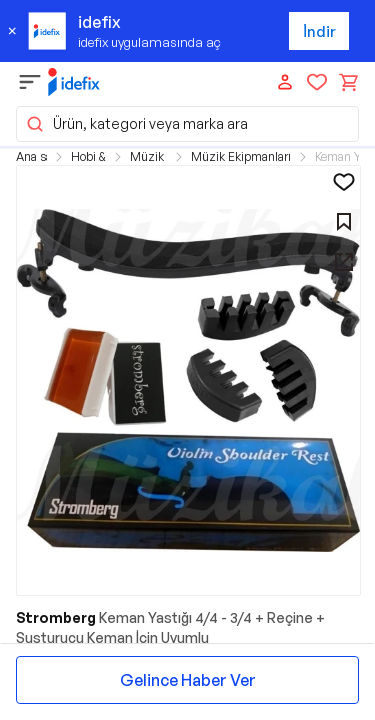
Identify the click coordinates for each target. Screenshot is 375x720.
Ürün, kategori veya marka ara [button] (136, 124)
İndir (319, 31)
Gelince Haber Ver (188, 680)
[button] (188, 380)
